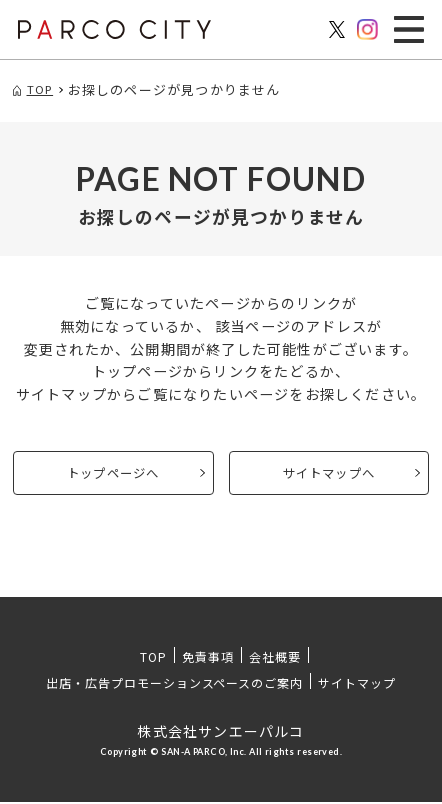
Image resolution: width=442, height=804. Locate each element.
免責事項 (208, 658)
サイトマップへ (329, 474)
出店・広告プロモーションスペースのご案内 (174, 684)
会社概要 (275, 658)
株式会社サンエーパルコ (220, 733)
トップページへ (113, 474)
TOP (153, 658)
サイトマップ (357, 684)
